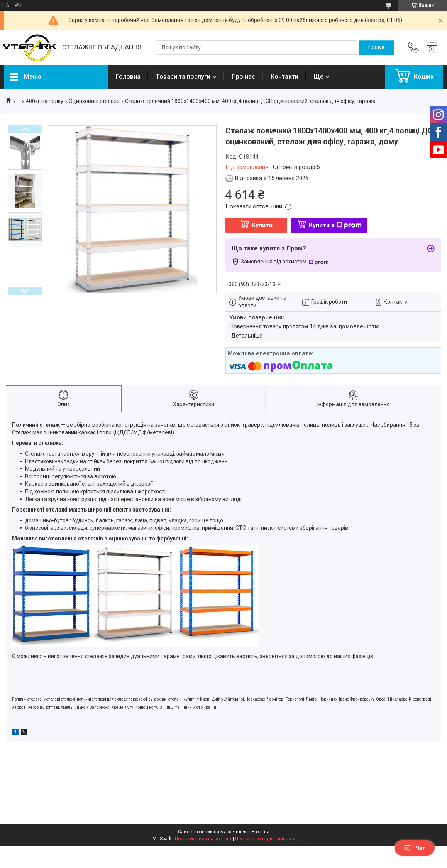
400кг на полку (45, 101)
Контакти (284, 77)
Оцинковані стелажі (94, 101)
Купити (262, 225)
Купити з (335, 225)
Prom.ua (261, 832)
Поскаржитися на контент (203, 839)
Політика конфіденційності (265, 839)
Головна (128, 77)
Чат (415, 848)
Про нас (243, 77)
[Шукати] (376, 47)
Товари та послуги (183, 77)
